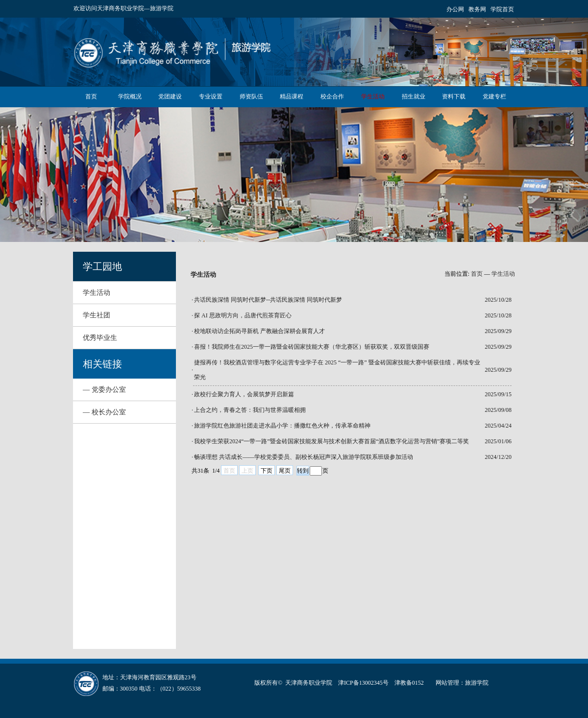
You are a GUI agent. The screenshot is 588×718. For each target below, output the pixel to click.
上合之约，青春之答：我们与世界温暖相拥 (250, 410)
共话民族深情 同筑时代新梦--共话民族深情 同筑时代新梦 (268, 300)
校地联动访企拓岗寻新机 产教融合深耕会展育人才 (259, 331)
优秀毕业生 (100, 338)
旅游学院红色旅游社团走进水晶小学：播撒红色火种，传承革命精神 (282, 426)
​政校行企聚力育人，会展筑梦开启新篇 (244, 394)
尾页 (285, 471)
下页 (267, 471)
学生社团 (97, 315)
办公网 (455, 9)
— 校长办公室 (104, 412)
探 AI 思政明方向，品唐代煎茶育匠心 (243, 315)
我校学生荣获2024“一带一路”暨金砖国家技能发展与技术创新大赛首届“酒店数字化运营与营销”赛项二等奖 (331, 441)
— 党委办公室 (104, 390)
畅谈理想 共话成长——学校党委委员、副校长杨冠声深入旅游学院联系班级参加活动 (304, 457)
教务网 (477, 9)
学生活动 (97, 293)
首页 (477, 274)
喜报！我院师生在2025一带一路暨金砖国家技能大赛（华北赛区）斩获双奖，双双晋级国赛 (312, 347)
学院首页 (502, 9)
